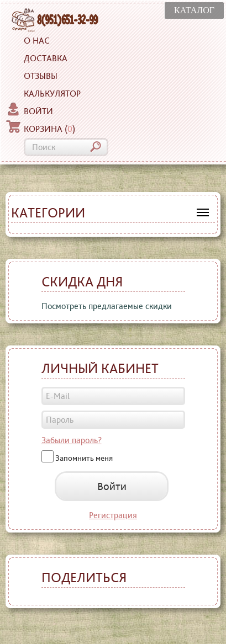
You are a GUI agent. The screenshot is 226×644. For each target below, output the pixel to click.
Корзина (41, 127)
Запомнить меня (84, 457)
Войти (30, 110)
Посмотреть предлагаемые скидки (107, 306)
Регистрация (113, 515)
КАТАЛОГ (194, 10)
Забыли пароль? (72, 440)
